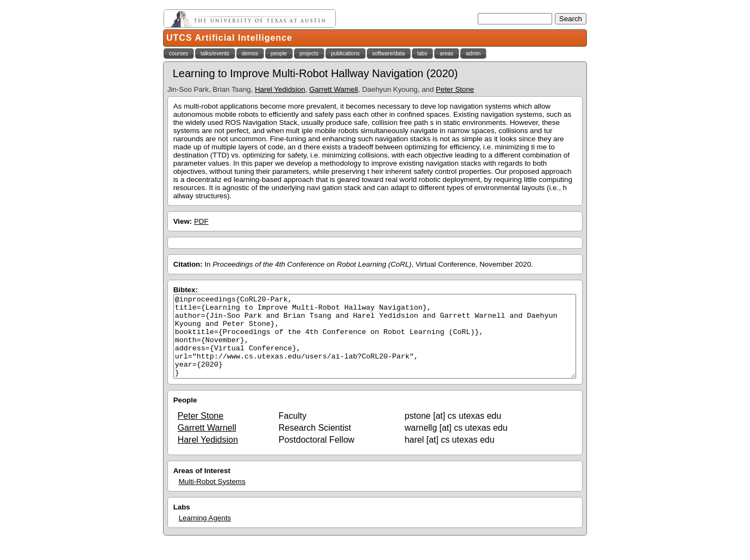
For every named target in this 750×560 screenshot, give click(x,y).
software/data (389, 54)
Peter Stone (455, 89)
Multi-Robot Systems (212, 498)
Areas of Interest (202, 487)
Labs (182, 523)
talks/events (215, 54)
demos (250, 54)
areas (446, 54)
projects (309, 54)
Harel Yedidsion (280, 89)
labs (422, 54)
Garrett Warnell (334, 89)
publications (345, 54)
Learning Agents (205, 534)
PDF (201, 221)
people (279, 54)
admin (473, 54)
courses (179, 54)
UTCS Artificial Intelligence (229, 38)
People (185, 416)
